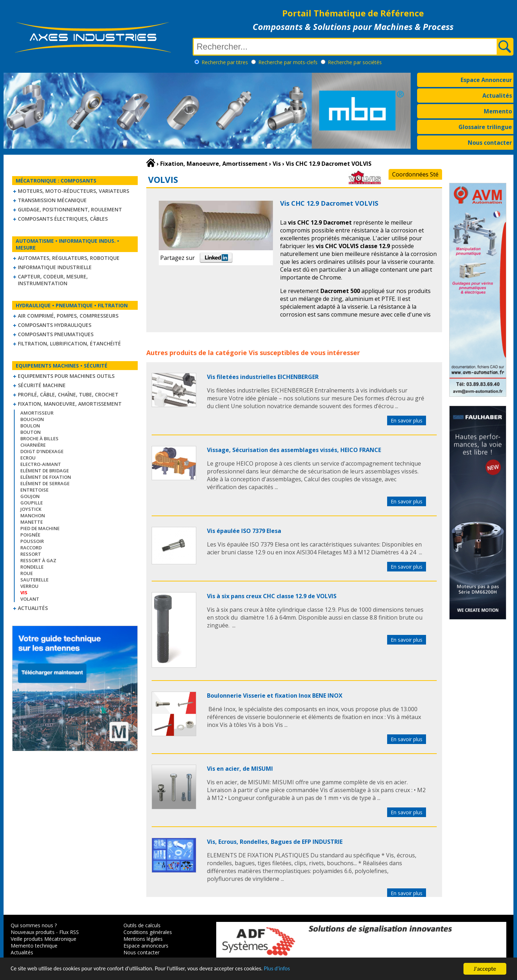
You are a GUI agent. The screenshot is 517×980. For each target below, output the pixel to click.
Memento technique (34, 946)
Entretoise (34, 490)
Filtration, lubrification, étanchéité (69, 343)
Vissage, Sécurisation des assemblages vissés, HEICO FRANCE (294, 450)
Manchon (33, 515)
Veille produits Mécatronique (44, 939)
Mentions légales (143, 939)
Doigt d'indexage (42, 451)
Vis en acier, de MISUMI (240, 769)
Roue (27, 573)
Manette (32, 522)
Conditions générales (148, 932)
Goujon (30, 496)
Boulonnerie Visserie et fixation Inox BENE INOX (275, 696)
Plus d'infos (295, 969)
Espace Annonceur (486, 80)
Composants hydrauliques (55, 325)
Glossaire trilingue (485, 127)
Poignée (30, 535)
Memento (498, 111)
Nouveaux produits (33, 932)
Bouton (31, 432)
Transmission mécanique (52, 200)
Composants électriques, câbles (63, 219)
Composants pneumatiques (56, 334)
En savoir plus (407, 420)
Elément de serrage (45, 483)
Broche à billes (39, 438)
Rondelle (32, 567)
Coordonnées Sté (415, 174)
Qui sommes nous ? (34, 925)
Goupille (32, 503)
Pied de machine (40, 528)
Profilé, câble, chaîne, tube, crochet (68, 394)
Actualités (497, 96)
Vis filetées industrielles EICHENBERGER (263, 377)
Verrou (29, 586)
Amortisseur (37, 413)
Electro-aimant (41, 464)
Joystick (31, 509)
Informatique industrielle (55, 267)
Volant (30, 599)
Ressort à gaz (38, 560)
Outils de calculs (142, 925)
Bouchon (32, 419)
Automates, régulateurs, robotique (69, 258)
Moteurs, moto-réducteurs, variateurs (74, 191)
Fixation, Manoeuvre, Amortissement (70, 404)
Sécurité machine (42, 385)
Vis (253, 353)
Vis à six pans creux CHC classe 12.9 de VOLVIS (272, 596)
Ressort (31, 554)
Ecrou (28, 458)
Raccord (31, 548)
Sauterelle (34, 580)
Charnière (33, 445)
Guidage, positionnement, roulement (70, 209)
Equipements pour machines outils (66, 376)
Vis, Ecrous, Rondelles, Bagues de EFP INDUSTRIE (275, 842)
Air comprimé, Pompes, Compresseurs (68, 316)
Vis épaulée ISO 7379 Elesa (244, 531)
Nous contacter (490, 143)
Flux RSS (69, 932)
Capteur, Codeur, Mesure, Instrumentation (53, 280)
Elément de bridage (45, 471)
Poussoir (32, 541)
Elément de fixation (46, 477)
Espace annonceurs (146, 946)
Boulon (30, 426)
